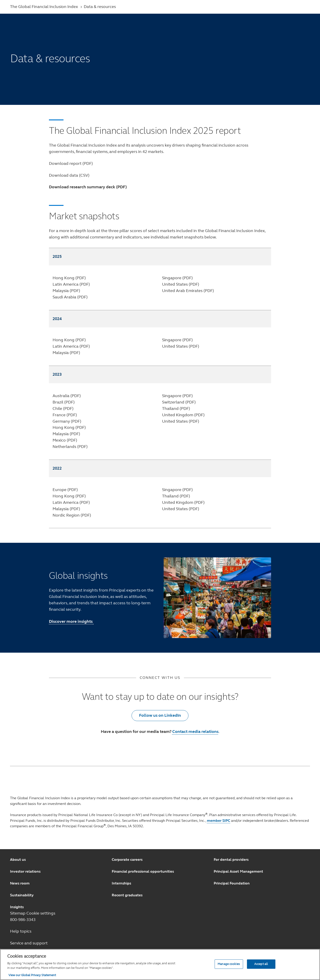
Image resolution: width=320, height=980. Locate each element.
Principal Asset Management (238, 871)
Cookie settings (41, 913)
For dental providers (231, 860)
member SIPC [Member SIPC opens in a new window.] (218, 821)
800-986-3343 (23, 920)
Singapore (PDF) (177, 278)
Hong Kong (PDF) (69, 278)
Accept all (261, 964)
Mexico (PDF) (65, 440)
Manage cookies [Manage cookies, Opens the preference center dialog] (229, 964)
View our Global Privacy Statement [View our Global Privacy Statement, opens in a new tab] (32, 975)
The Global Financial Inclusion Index (44, 7)
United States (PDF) (181, 284)
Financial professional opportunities (143, 871)
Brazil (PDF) (64, 402)
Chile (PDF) (63, 409)
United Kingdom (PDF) (183, 415)
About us (18, 860)
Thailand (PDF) (176, 409)
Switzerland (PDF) (179, 402)
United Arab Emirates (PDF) (188, 291)
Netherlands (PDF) (70, 447)
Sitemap (18, 913)
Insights (17, 907)
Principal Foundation (232, 883)
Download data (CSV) (69, 175)
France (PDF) (65, 415)
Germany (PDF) (67, 421)
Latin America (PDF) (71, 284)
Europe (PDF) (65, 490)
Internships (121, 883)
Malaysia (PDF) (66, 291)
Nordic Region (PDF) (72, 515)
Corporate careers (127, 860)
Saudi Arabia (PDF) (70, 297)
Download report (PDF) (71, 163)
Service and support (29, 943)
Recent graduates (127, 895)
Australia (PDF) (67, 396)
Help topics (21, 931)
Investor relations (25, 871)
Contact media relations (195, 732)
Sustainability (22, 895)
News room (20, 883)
